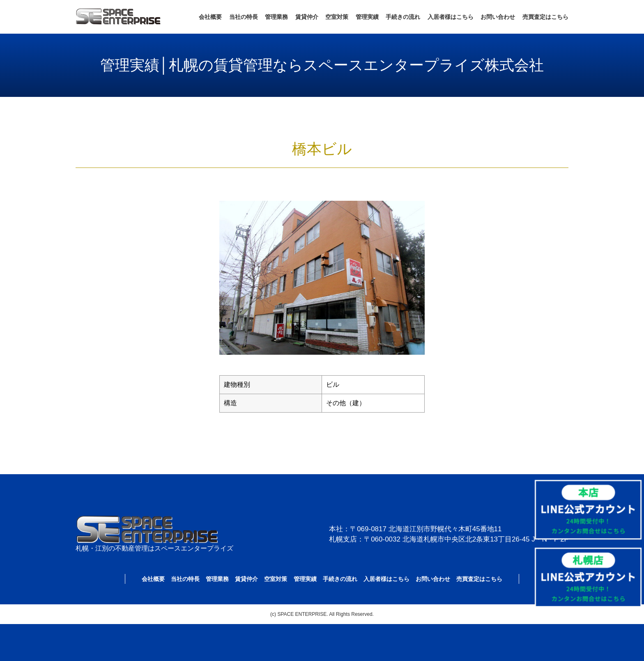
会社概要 (210, 17)
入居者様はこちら (451, 17)
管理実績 (367, 17)
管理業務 (276, 17)
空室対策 (337, 17)
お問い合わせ (498, 17)
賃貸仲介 (307, 17)
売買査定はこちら (545, 17)
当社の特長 (244, 17)
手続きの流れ (403, 17)
